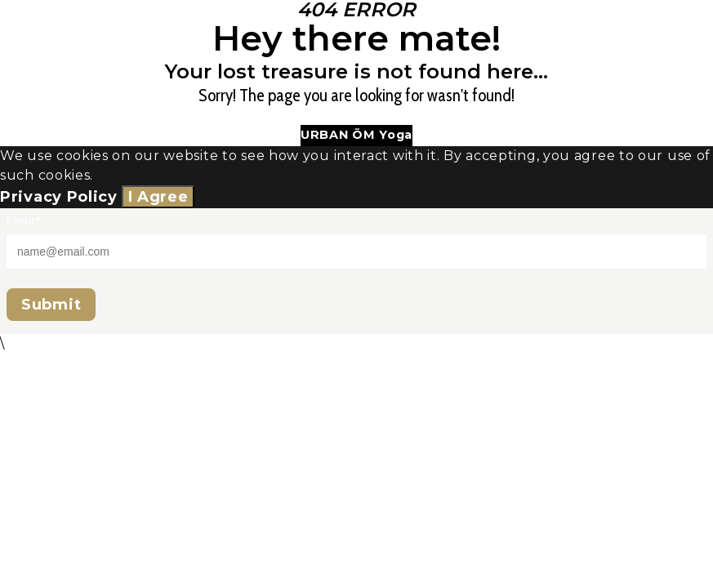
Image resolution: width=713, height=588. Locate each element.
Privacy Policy (59, 197)
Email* (24, 221)
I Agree (158, 197)
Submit (51, 305)
